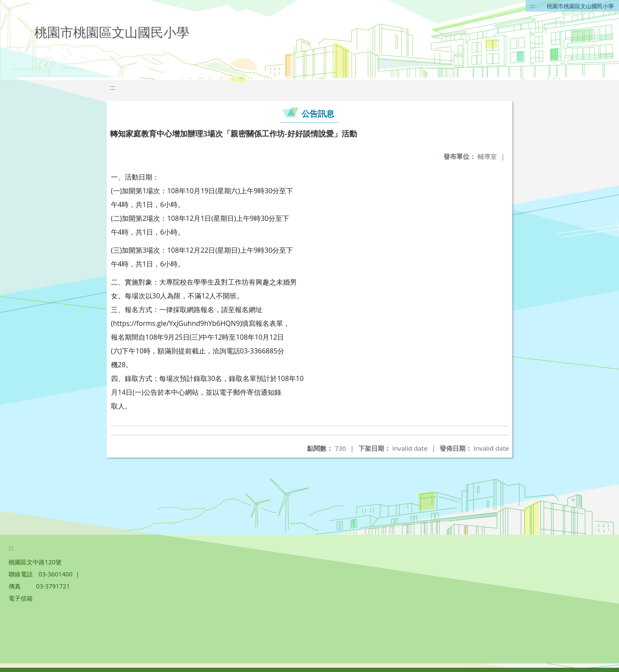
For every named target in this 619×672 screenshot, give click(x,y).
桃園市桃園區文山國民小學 (580, 6)
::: (533, 6)
